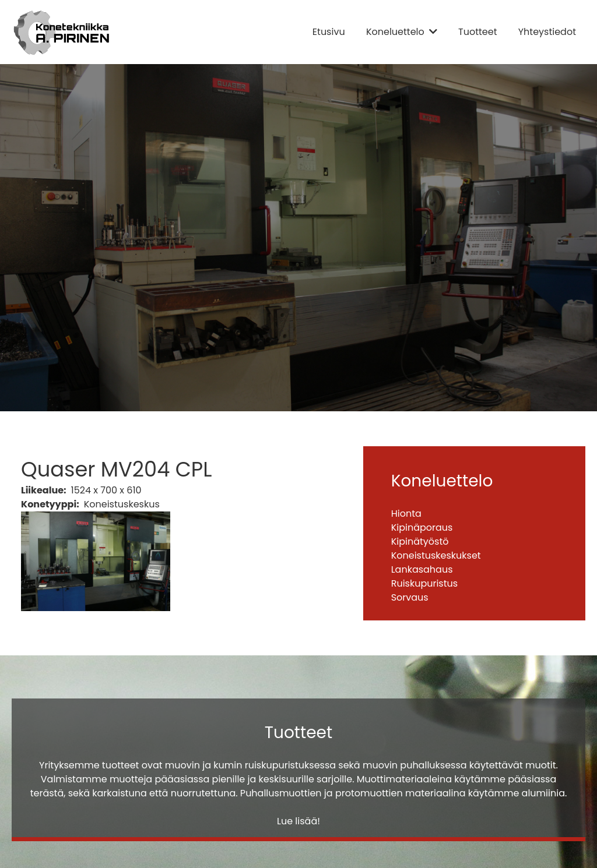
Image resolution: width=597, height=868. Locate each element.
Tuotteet (477, 32)
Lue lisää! (298, 821)
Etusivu (329, 32)
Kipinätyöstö (420, 541)
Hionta (406, 514)
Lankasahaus (422, 569)
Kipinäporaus (422, 527)
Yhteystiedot (547, 32)
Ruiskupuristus (424, 583)
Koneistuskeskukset (436, 555)
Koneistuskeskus (122, 504)
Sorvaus (410, 597)
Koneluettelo (395, 32)
